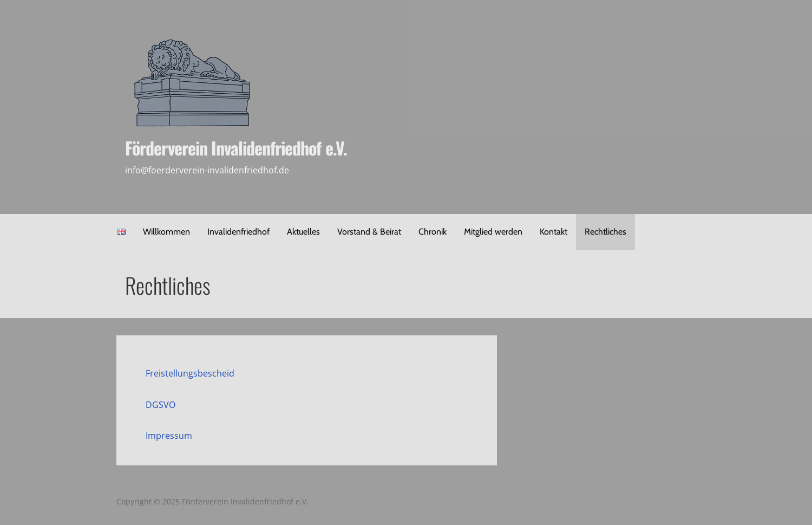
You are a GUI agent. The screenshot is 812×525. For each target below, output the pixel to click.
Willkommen (166, 232)
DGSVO (161, 405)
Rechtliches (605, 232)
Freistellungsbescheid (190, 373)
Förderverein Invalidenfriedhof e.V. (236, 148)
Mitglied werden (493, 232)
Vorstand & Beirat (369, 232)
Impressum (169, 436)
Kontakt (554, 232)
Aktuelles (303, 232)
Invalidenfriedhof (238, 232)
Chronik (433, 232)
